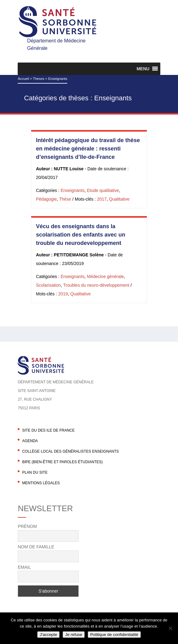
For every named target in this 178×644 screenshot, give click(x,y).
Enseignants (72, 190)
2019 (63, 294)
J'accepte (48, 635)
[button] (143, 69)
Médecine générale (105, 276)
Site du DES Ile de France (48, 430)
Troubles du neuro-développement (96, 285)
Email (24, 567)
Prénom (27, 526)
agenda (30, 441)
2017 (102, 199)
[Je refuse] (170, 628)
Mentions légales (41, 483)
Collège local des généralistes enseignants (70, 451)
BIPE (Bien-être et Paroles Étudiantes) (62, 462)
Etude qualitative (103, 190)
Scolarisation (48, 285)
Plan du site (35, 472)
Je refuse (74, 635)
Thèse (65, 199)
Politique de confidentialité (114, 635)
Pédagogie (46, 199)
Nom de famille (36, 547)
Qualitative (119, 199)
